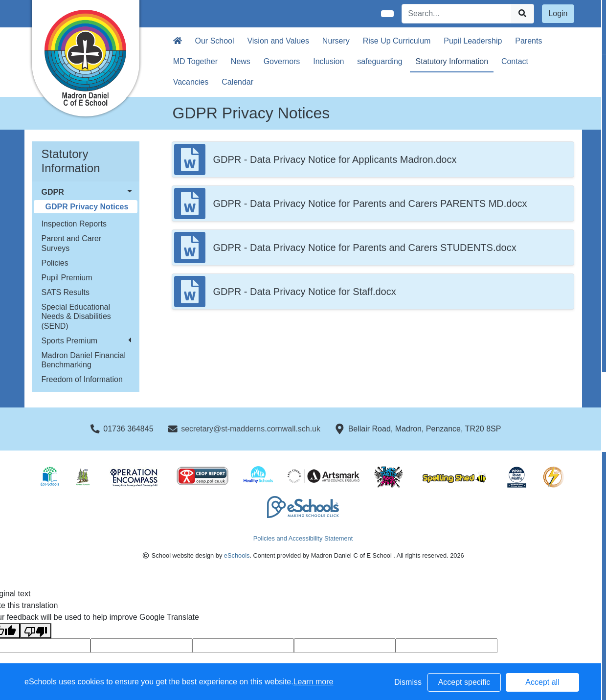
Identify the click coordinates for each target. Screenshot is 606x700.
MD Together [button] (195, 61)
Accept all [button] (542, 682)
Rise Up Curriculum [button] (397, 41)
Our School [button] (215, 41)
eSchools (237, 555)
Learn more (314, 682)
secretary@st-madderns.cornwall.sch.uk (251, 429)
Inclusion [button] (328, 61)
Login (558, 13)
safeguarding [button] (380, 61)
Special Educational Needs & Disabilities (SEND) (76, 316)
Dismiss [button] (408, 682)
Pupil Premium (67, 278)
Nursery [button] (336, 41)
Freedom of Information (82, 379)
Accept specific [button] (464, 682)
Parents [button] (528, 41)
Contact (515, 61)
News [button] (241, 61)
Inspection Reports (74, 224)
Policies (55, 263)
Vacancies (191, 82)
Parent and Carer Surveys (72, 243)
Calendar (237, 82)
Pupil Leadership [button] (473, 41)
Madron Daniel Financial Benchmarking (84, 360)
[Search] (457, 14)
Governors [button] (282, 61)
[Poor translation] (36, 631)
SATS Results (66, 292)
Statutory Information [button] (452, 61)
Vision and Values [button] (278, 41)
